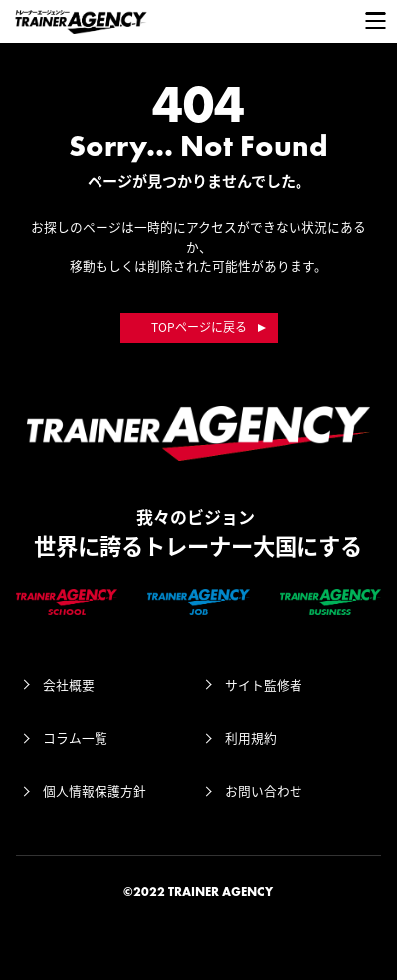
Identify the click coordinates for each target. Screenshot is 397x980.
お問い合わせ (264, 790)
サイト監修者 (264, 685)
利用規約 (251, 737)
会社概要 (69, 685)
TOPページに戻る (199, 327)
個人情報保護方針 (95, 790)
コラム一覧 (75, 737)
